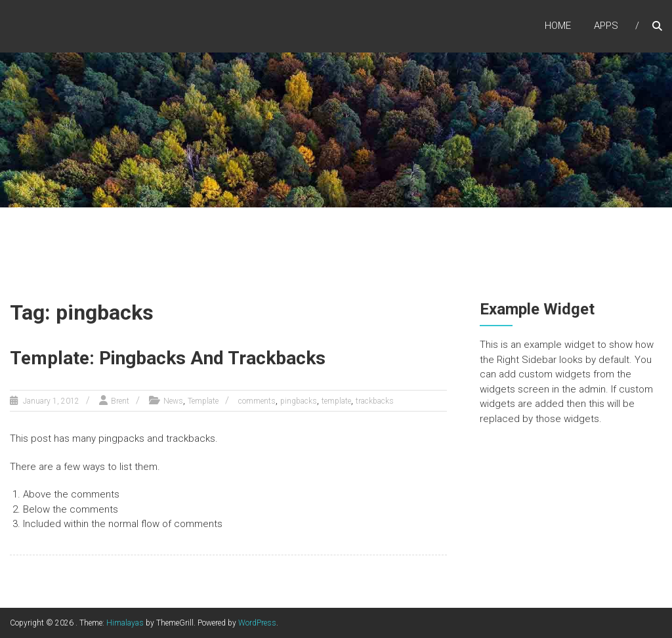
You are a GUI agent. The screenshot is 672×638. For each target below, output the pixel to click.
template (336, 401)
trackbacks (375, 401)
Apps (606, 26)
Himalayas (125, 623)
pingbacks (299, 401)
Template (203, 401)
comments (257, 401)
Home (558, 26)
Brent (120, 401)
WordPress (257, 623)
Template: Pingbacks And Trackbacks (168, 358)
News (173, 401)
